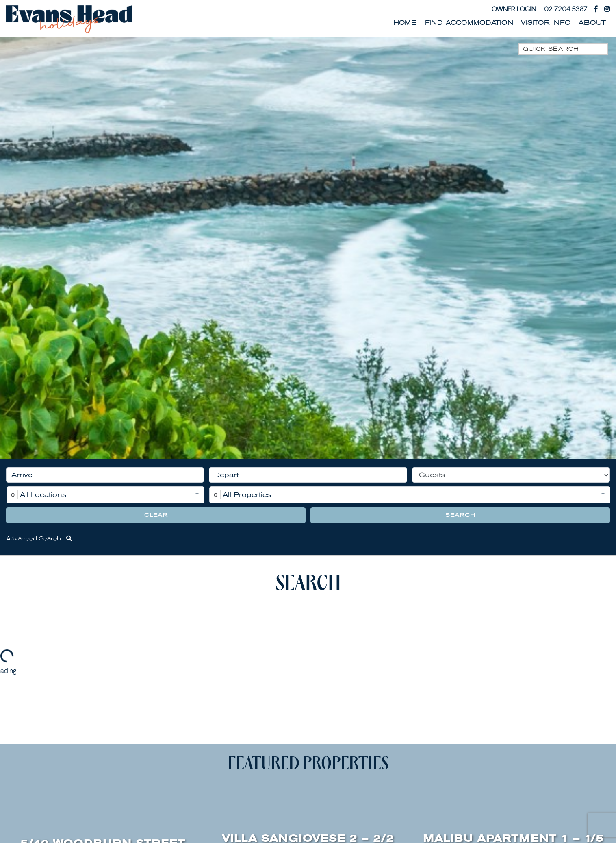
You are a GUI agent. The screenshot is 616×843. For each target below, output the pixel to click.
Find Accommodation (469, 23)
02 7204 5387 (566, 9)
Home (405, 23)
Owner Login (514, 9)
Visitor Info (546, 23)
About (592, 23)
